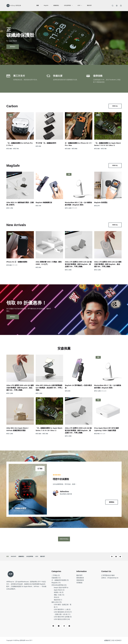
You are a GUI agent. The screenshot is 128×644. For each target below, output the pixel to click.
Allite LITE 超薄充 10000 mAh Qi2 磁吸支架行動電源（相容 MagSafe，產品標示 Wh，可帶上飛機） (78, 264)
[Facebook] (112, 557)
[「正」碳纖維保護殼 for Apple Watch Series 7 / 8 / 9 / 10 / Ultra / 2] (108, 126)
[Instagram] (116, 557)
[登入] (117, 6)
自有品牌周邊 (69, 6)
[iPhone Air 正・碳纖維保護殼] (20, 245)
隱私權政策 (80, 578)
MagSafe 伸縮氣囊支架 (44, 203)
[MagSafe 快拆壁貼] (108, 185)
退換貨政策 (80, 580)
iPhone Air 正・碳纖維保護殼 (17, 262)
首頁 (38, 5)
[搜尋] (113, 6)
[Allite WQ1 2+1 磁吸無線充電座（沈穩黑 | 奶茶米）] (20, 185)
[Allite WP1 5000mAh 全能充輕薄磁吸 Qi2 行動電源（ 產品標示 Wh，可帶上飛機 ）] (49, 368)
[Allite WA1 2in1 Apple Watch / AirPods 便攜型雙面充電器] (20, 411)
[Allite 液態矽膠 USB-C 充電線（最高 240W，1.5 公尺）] (49, 245)
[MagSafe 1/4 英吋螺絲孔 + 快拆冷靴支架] (79, 368)
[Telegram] (64, 626)
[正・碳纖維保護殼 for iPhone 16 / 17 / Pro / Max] (79, 126)
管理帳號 (79, 583)
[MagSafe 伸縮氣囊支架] (49, 185)
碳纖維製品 (56, 5)
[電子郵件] (120, 557)
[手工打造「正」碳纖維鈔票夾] (49, 126)
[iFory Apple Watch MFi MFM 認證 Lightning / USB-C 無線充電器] (108, 411)
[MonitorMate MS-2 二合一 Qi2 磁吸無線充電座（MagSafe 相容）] (79, 185)
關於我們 (89, 5)
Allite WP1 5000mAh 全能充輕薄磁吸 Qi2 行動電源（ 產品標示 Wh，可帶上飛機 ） (49, 388)
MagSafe (46, 5)
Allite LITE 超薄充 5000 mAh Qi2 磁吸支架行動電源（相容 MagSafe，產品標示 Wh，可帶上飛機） (108, 264)
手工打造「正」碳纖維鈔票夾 (46, 143)
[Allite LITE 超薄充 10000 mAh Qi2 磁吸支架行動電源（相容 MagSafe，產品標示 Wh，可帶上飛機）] (79, 245)
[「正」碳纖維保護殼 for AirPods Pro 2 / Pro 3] (20, 126)
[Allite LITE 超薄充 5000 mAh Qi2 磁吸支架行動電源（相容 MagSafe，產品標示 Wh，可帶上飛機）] (108, 245)
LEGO (80, 6)
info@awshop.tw (113, 578)
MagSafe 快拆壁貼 (101, 203)
